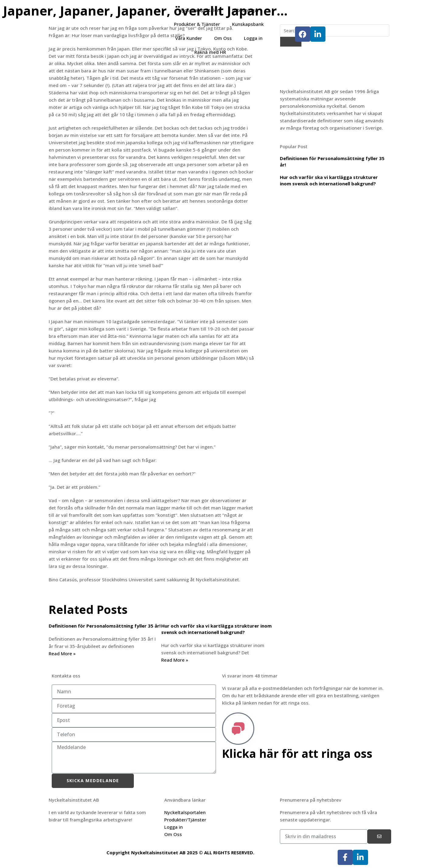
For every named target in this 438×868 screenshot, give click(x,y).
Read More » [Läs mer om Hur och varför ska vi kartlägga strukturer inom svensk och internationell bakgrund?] (175, 660)
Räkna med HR (210, 52)
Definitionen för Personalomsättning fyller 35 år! (105, 626)
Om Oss (223, 38)
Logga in (253, 38)
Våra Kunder (189, 38)
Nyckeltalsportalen (199, 10)
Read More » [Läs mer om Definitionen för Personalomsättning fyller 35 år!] (62, 653)
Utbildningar (246, 10)
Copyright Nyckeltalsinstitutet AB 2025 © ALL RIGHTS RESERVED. (180, 852)
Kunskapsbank (248, 24)
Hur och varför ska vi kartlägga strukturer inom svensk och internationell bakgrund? (216, 629)
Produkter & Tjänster (197, 24)
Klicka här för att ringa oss (299, 753)
